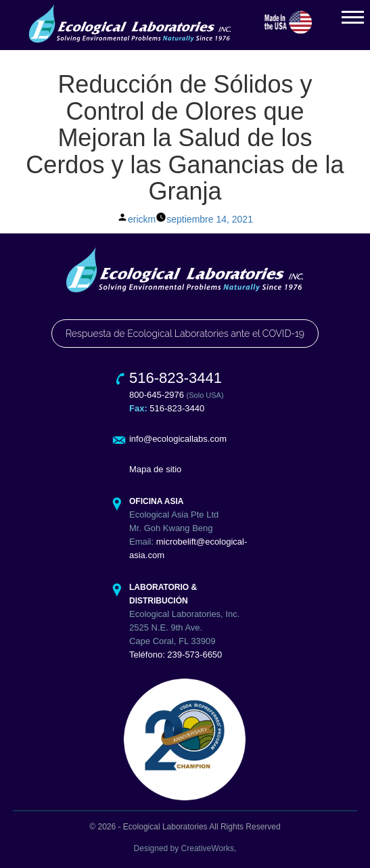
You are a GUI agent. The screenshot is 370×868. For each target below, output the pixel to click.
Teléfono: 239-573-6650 (176, 655)
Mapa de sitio (155, 469)
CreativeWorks (208, 848)
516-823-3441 (176, 378)
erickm (142, 219)
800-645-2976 (157, 395)
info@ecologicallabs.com (178, 439)
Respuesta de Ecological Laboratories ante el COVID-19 (185, 334)
